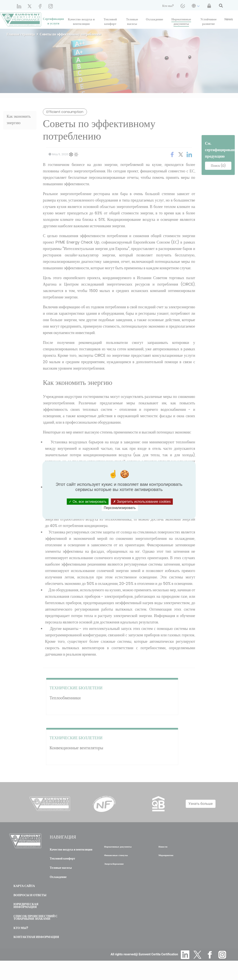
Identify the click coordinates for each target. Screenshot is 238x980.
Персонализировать (120, 508)
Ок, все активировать (88, 502)
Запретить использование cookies (142, 502)
